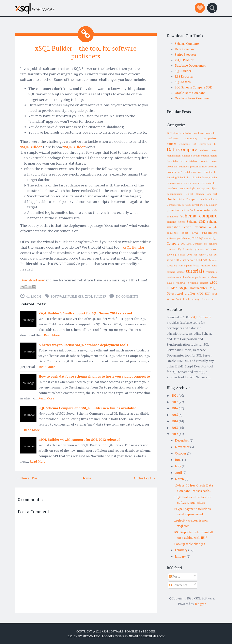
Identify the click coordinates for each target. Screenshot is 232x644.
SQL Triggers (210, 260)
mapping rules (174, 183)
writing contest (199, 283)
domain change (209, 161)
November (182, 447)
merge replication (208, 183)
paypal (195, 205)
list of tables (194, 177)
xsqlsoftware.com (205, 299)
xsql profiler (186, 293)
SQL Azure (205, 238)
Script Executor (186, 54)
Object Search (195, 194)
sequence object (177, 233)
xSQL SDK (204, 294)
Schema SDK (196, 221)
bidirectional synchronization (201, 133)
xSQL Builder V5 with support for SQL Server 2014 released (85, 313)
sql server (199, 249)
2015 (175, 415)
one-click (212, 194)
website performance (197, 277)
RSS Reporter (184, 76)
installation (190, 172)
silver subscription (204, 233)
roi (184, 210)
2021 (175, 395)
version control (175, 277)
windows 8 (182, 283)
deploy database (189, 161)
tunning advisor (176, 272)
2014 (175, 421)
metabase (172, 188)
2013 (175, 428)
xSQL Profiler (184, 60)
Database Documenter (190, 65)
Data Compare (185, 49)
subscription (185, 266)
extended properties (190, 167)
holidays (171, 172)
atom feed (179, 133)
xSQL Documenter (193, 288)
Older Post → (145, 478)
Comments (178, 585)
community (191, 138)
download (172, 167)
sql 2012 (193, 238)
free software (210, 167)
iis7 (180, 172)
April (179, 473)
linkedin (182, 177)
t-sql (196, 265)
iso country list (208, 172)
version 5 (212, 272)
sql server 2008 (203, 255)
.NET (169, 133)
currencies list (208, 144)
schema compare (199, 216)
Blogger (200, 604)
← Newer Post (27, 478)
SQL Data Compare (192, 244)
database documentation (196, 156)
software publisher (67, 296)
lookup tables (210, 177)
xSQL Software (201, 317)
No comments (127, 296)
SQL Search (183, 82)
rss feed (190, 210)
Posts (175, 576)
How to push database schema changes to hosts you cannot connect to (94, 376)
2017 (175, 402)
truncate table (209, 266)
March (179, 479)
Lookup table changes (190, 544)
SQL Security (185, 249)
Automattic (91, 636)
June (178, 460)
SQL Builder (183, 71)
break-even (173, 138)
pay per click (184, 205)
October (181, 453)
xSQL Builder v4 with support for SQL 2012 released (79, 439)
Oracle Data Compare (190, 93)
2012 (175, 434)
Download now (32, 280)
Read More (52, 335)
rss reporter (203, 210)
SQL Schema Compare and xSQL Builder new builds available (87, 408)
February (181, 550)
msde (182, 188)
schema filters (176, 222)
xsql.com (189, 299)
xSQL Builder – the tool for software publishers (86, 52)
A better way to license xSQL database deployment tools (83, 345)
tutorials (195, 271)
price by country (208, 205)
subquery (172, 266)
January (180, 556)
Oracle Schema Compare (192, 98)
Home (86, 478)
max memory (190, 183)
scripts (213, 227)
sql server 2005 (182, 255)
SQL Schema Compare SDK (193, 87)
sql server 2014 (192, 260)
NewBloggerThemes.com (147, 636)
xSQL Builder (31, 147)
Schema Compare (187, 44)
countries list (188, 144)
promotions (174, 210)
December (182, 440)
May (178, 466)
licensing (172, 177)
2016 (175, 408)
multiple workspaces (198, 188)
